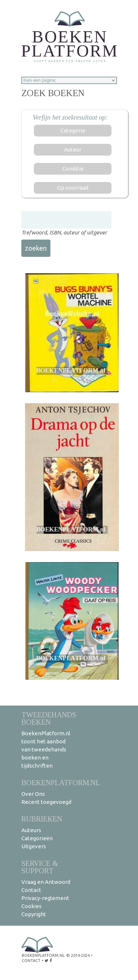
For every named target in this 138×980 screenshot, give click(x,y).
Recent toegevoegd (46, 802)
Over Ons (33, 794)
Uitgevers (34, 846)
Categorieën (37, 838)
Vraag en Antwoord (46, 882)
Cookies (31, 906)
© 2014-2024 (78, 955)
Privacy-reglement (45, 898)
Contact (31, 890)
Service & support (40, 867)
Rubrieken (42, 819)
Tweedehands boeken (49, 718)
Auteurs (31, 830)
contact (31, 961)
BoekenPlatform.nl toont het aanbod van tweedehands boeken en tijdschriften (46, 749)
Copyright (34, 914)
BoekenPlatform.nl (61, 782)
